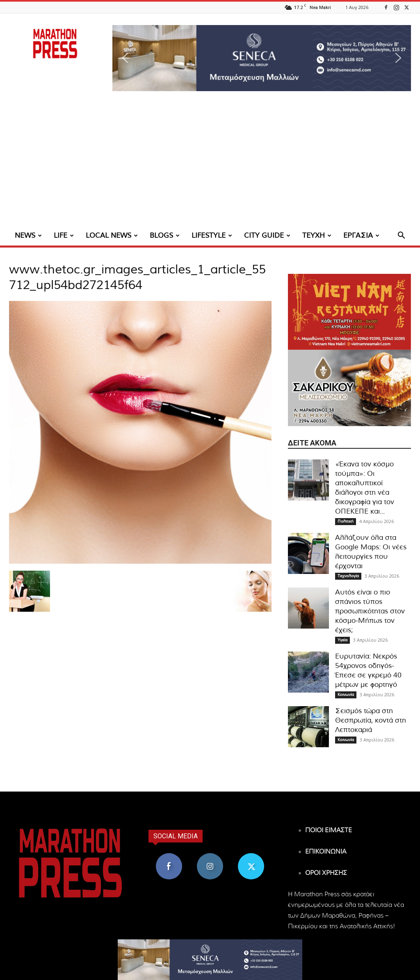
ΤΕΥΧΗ (317, 235)
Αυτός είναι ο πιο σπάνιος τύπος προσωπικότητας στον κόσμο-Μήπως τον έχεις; (370, 611)
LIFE (64, 235)
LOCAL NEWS (112, 235)
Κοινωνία (346, 695)
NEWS (28, 235)
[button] (262, 58)
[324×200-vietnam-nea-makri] (349, 312)
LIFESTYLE (212, 235)
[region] (262, 58)
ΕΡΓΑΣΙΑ (361, 235)
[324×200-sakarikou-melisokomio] (349, 388)
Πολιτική (346, 521)
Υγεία (342, 640)
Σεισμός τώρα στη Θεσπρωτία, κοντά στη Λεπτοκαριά (371, 720)
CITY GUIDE (267, 235)
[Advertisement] (210, 164)
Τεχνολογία (348, 576)
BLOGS (165, 235)
